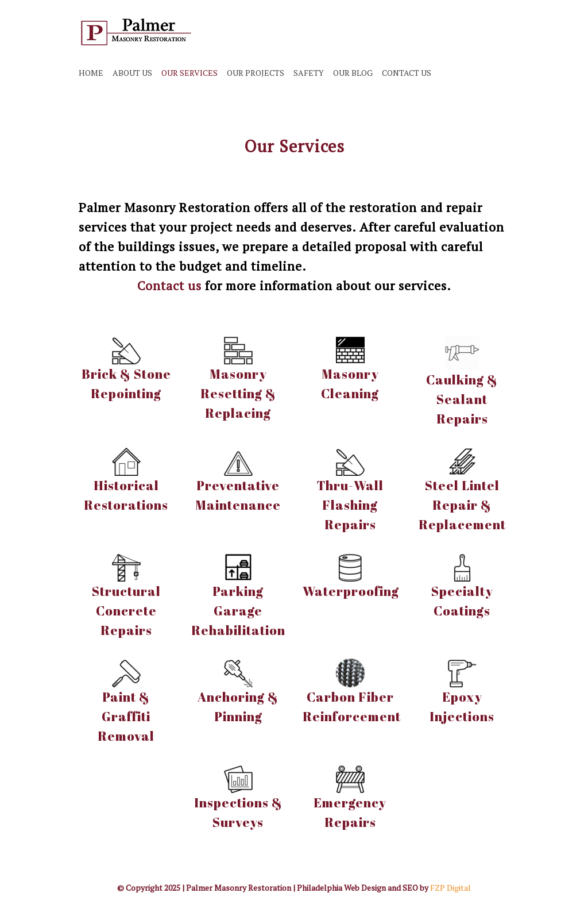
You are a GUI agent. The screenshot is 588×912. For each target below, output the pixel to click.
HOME (91, 73)
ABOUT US (132, 73)
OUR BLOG (353, 73)
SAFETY (309, 73)
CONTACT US (407, 73)
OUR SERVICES (189, 73)
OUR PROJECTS (256, 73)
